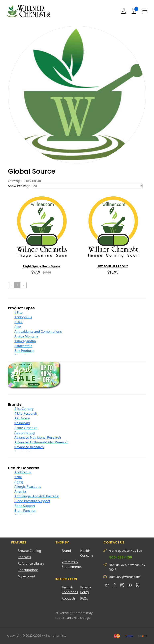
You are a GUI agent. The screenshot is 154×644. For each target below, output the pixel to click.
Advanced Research (29, 447)
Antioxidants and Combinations (38, 331)
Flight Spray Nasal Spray (41, 266)
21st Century (24, 409)
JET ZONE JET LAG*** (113, 266)
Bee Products (24, 351)
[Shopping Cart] (134, 11)
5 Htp (19, 312)
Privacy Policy (86, 590)
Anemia (20, 491)
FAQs (84, 598)
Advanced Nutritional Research (38, 437)
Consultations (28, 570)
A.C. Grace (22, 418)
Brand (66, 551)
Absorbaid (22, 423)
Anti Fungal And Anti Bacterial (37, 496)
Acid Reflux (23, 472)
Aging (19, 482)
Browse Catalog (29, 551)
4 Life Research (26, 413)
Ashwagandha (25, 341)
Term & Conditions (70, 590)
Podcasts (24, 557)
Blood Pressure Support (32, 501)
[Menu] (145, 11)
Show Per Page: (20, 186)
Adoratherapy (25, 433)
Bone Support (25, 506)
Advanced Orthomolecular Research (42, 442)
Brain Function (25, 511)
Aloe (18, 327)
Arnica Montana (26, 336)
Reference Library (31, 563)
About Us (69, 598)
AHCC (19, 322)
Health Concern (87, 553)
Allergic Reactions (28, 487)
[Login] (123, 11)
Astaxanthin (23, 346)
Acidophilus (23, 317)
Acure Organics (26, 428)
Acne (18, 477)
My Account (26, 576)
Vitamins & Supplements (71, 564)
